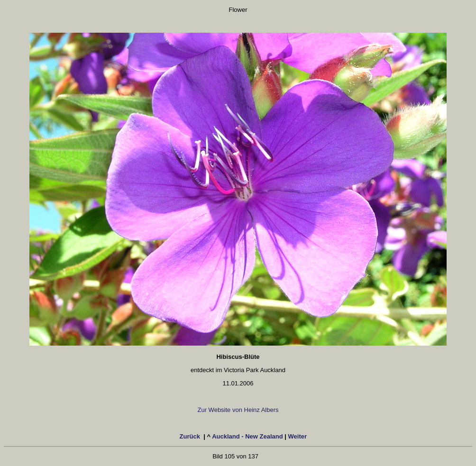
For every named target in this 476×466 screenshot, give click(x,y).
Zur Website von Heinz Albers (238, 410)
